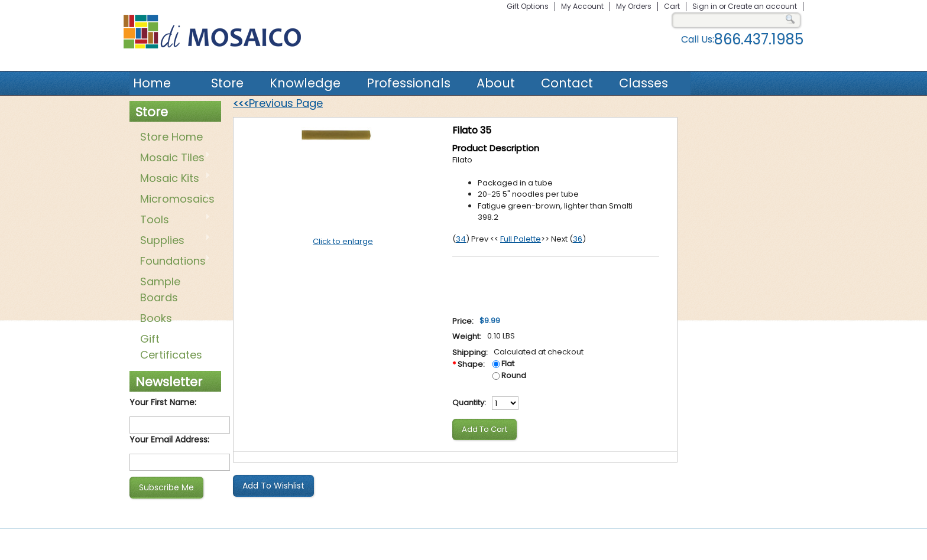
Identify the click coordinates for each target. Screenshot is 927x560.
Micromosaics (175, 200)
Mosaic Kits (173, 179)
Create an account (762, 6)
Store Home (171, 137)
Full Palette (521, 239)
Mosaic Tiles (173, 158)
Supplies (173, 241)
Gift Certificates (171, 347)
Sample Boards (160, 289)
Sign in (705, 6)
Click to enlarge (343, 241)
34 (461, 239)
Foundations (173, 262)
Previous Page (278, 103)
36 (578, 239)
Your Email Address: (169, 439)
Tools (173, 220)
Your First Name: (163, 402)
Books (156, 318)
